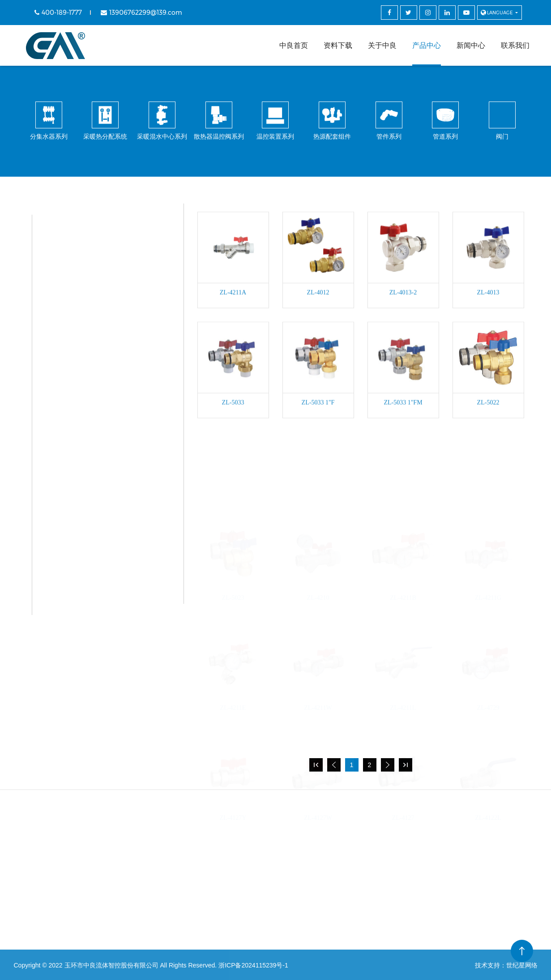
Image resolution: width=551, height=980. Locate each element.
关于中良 (382, 45)
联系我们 (515, 45)
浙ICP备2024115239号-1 (253, 965)
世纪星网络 (522, 965)
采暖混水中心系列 (101, 290)
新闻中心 (471, 45)
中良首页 (294, 45)
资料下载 (338, 45)
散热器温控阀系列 (101, 321)
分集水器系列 (94, 227)
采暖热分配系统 (97, 259)
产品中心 (427, 45)
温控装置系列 (94, 353)
